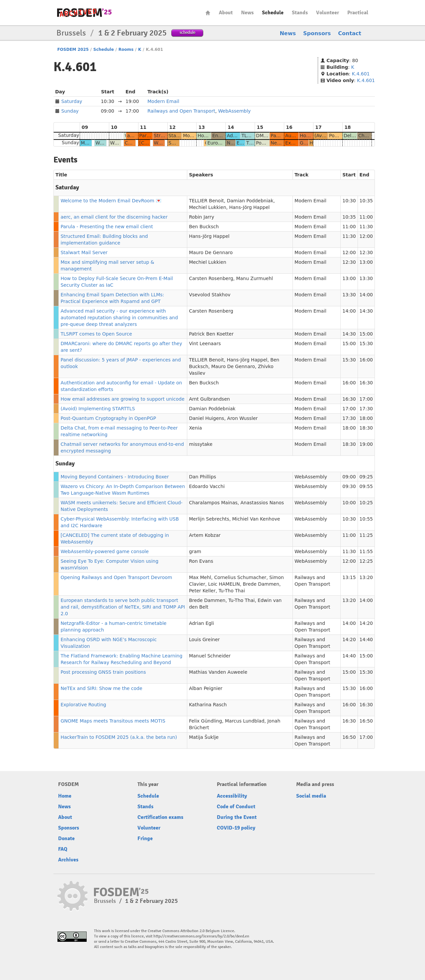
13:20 (366, 577)
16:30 (366, 383)
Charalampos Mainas (213, 503)
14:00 (366, 295)
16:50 (366, 721)
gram (195, 551)
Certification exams (160, 817)
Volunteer (328, 13)
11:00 (366, 217)
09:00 (349, 477)
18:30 (366, 428)
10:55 (366, 519)
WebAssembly (234, 111)
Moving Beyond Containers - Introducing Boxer (115, 477)
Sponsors (317, 33)
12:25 (366, 561)
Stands (300, 13)
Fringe (145, 838)
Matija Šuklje (204, 737)
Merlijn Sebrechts (209, 519)
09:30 (349, 486)
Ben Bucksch (204, 227)
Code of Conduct (236, 807)
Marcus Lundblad (245, 721)
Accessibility (232, 796)
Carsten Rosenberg (211, 278)
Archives (68, 860)
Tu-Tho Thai (232, 591)
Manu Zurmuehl (255, 278)
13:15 (349, 577)
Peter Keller (202, 591)
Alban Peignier (206, 688)
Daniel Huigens (207, 418)
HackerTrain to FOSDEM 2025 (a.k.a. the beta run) (119, 737)
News (247, 13)
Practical (358, 13)
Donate (66, 838)
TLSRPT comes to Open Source (96, 334)
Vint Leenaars (205, 343)
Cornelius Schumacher (240, 577)
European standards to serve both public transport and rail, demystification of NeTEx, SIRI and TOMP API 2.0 (123, 607)
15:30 (366, 343)
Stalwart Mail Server (84, 252)
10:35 (366, 201)
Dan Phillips (203, 477)
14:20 (366, 623)
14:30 (366, 311)
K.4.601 (361, 74)
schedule (187, 32)
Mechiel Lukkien (208, 207)
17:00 (366, 399)
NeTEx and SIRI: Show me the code (101, 688)
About (226, 13)
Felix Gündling (205, 721)
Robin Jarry (202, 217)
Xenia (195, 428)
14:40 (366, 639)
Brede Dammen (261, 584)
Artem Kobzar (205, 535)
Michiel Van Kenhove (256, 519)
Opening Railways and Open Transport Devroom (116, 577)
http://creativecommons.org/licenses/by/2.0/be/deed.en (201, 936)
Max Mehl (200, 577)
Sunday (70, 111)
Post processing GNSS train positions (103, 672)
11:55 (366, 551)
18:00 (366, 418)
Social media (311, 796)
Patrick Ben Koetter (211, 334)
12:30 (366, 252)
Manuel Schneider (210, 656)
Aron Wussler (242, 418)
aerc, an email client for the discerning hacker (114, 217)
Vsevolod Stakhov (210, 295)
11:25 (366, 535)
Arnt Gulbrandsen (209, 399)
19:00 (366, 444)
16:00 (366, 360)
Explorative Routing (83, 705)
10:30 (349, 201)
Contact (350, 33)
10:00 (349, 503)
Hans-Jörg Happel (249, 207)
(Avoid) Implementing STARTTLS (98, 409)
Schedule (273, 13)
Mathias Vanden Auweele (218, 672)
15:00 (366, 334)
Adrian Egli (201, 623)
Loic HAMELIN (224, 584)
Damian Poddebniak (250, 201)
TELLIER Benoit (206, 201)
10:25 (366, 503)
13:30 (366, 278)
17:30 (366, 409)
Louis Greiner (204, 639)
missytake (201, 444)
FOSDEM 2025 (73, 49)
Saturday (72, 101)
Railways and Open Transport (181, 111)
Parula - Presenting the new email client (107, 227)
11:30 (366, 227)
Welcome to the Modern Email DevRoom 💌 (111, 201)
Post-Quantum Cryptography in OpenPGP (108, 418)
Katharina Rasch (208, 705)
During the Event (237, 817)
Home (208, 13)
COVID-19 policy (236, 828)
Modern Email (163, 101)
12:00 (366, 236)
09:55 (366, 486)
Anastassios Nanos (262, 503)
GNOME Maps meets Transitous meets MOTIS (113, 721)
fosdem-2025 (84, 13)
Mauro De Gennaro (211, 252)
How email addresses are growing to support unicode (122, 399)
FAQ (63, 849)
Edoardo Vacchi (207, 486)
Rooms (126, 49)
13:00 (366, 262)
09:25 (366, 477)
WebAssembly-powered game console (104, 551)
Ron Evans (201, 561)
